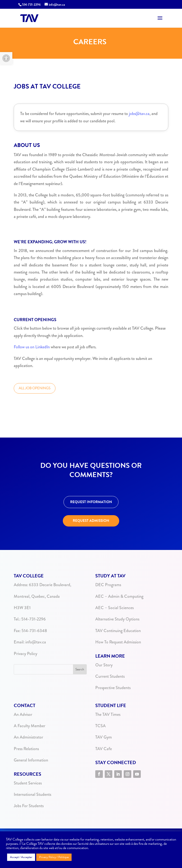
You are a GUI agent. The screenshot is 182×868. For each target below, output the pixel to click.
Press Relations (26, 749)
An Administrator (28, 737)
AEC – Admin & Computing (119, 596)
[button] (6, 58)
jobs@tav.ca (139, 114)
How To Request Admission (118, 642)
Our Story (104, 665)
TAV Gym (104, 737)
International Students (32, 794)
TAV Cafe (104, 749)
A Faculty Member (30, 726)
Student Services (28, 783)
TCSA (100, 726)
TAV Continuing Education (118, 631)
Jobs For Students (29, 806)
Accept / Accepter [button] (21, 857)
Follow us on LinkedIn (32, 347)
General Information (31, 760)
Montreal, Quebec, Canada (37, 596)
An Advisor (23, 714)
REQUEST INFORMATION (91, 502)
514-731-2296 (33, 619)
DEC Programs (108, 585)
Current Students (110, 676)
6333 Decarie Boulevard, (50, 585)
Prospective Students (113, 688)
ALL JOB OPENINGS (35, 388)
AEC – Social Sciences (114, 608)
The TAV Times (108, 714)
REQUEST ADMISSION (91, 521)
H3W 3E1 (22, 608)
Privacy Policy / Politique (54, 857)
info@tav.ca (36, 642)
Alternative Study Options (117, 619)
